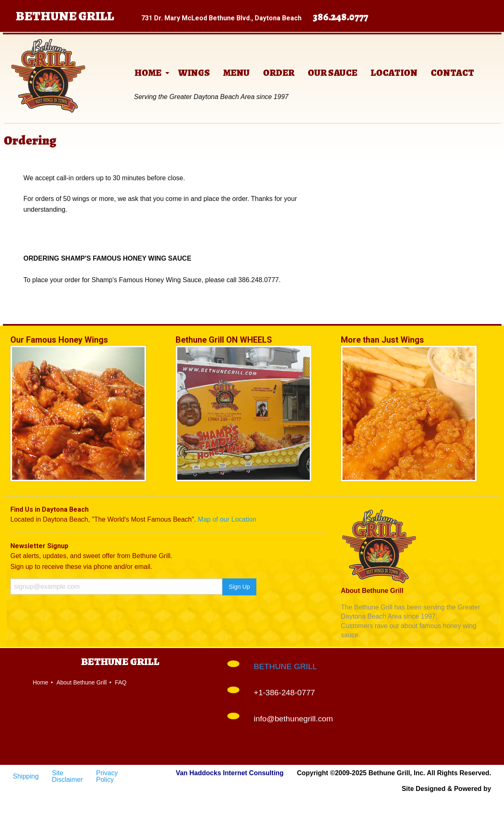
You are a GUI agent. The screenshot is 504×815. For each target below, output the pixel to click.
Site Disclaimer (67, 776)
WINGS (194, 73)
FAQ (121, 682)
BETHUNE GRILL (285, 666)
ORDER (279, 73)
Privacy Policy (107, 776)
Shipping (26, 776)
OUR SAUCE (333, 73)
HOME (148, 73)
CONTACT (452, 73)
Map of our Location (227, 519)
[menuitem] (150, 73)
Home (40, 682)
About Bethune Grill (81, 682)
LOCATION (394, 73)
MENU (236, 73)
